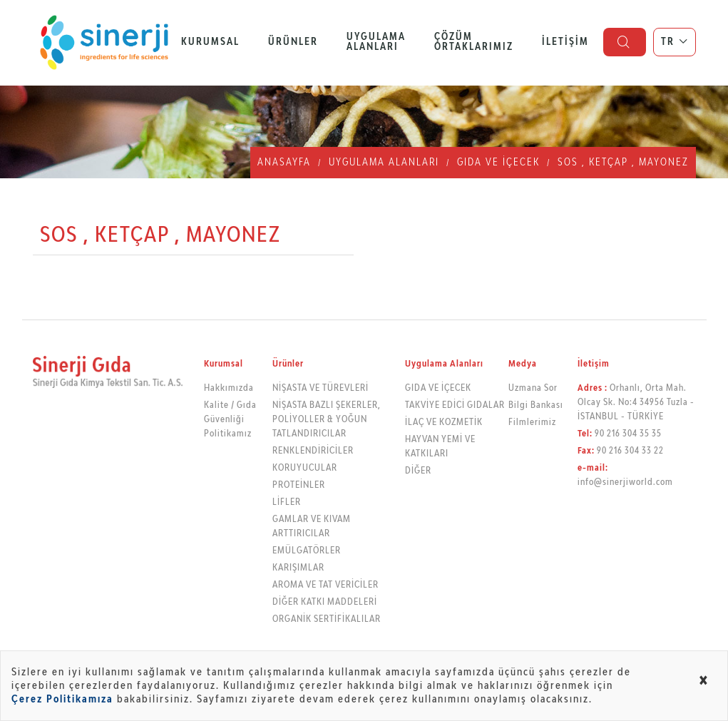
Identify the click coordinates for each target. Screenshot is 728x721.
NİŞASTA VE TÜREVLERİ (321, 388)
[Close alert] (704, 682)
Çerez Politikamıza (62, 699)
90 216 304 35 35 (628, 434)
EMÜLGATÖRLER (307, 551)
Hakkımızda (229, 388)
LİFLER (287, 502)
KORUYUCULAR (305, 468)
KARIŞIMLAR (298, 568)
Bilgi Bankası (536, 405)
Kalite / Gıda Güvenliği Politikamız (230, 420)
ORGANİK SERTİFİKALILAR (327, 619)
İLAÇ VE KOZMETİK (444, 423)
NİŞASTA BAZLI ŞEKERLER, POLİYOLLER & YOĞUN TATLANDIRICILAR (327, 420)
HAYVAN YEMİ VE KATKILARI (440, 447)
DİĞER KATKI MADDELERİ (325, 602)
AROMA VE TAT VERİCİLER (325, 585)
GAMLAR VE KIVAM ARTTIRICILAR (312, 527)
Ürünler (293, 42)
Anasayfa (284, 163)
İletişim (565, 42)
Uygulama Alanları (376, 42)
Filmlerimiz (532, 423)
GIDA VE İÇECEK (498, 163)
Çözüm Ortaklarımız (474, 42)
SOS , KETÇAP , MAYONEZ (623, 163)
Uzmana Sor (533, 388)
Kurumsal (210, 42)
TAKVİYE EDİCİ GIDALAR (455, 405)
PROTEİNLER (299, 485)
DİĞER (418, 471)
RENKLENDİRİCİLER (313, 451)
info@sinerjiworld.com (625, 482)
